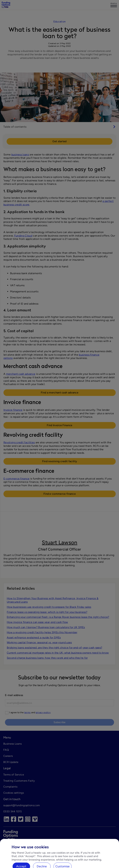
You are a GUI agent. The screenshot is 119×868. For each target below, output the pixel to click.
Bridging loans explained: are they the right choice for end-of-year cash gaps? (54, 648)
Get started (59, 141)
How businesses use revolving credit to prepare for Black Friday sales (49, 607)
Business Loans (12, 744)
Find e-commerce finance (60, 494)
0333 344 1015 (12, 811)
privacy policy (43, 712)
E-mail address (14, 695)
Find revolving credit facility (60, 461)
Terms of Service (14, 775)
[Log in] (114, 5)
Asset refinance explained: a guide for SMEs (34, 637)
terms (28, 712)
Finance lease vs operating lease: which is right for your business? (47, 612)
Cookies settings (14, 793)
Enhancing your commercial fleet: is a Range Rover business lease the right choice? (58, 617)
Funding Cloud (23, 236)
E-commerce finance (17, 479)
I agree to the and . (30, 712)
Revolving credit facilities (19, 442)
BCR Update (11, 762)
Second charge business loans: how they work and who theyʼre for (47, 658)
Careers (8, 756)
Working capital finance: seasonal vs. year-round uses (39, 642)
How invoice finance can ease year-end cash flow (37, 622)
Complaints (10, 787)
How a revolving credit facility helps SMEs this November (42, 632)
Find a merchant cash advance (60, 393)
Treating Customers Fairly (19, 781)
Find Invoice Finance (59, 425)
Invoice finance (13, 410)
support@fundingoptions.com (22, 805)
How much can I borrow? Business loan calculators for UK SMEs (46, 627)
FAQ (6, 750)
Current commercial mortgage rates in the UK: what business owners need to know (58, 653)
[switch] (59, 127)
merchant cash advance (21, 374)
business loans (20, 155)
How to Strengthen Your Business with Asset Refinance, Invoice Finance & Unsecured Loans (53, 600)
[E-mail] (59, 703)
